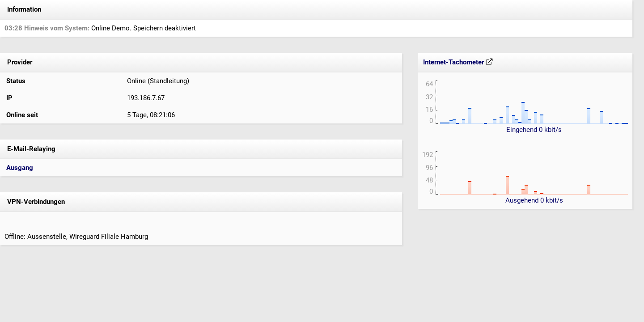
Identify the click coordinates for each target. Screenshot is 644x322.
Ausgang (20, 168)
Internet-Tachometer (458, 62)
